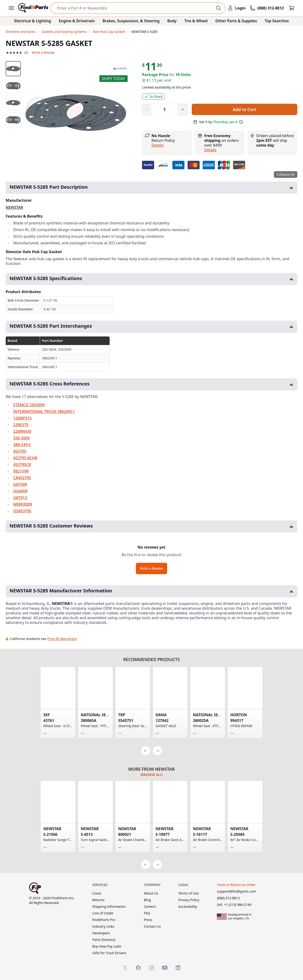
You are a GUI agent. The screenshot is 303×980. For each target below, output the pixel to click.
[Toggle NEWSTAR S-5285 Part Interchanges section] (291, 327)
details (210, 150)
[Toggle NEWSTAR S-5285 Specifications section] (291, 279)
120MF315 (22, 418)
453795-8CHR (25, 458)
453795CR (22, 465)
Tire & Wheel (196, 21)
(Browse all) (151, 775)
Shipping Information (109, 906)
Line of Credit (103, 913)
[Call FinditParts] (267, 8)
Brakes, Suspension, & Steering (131, 21)
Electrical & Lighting (33, 21)
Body (172, 21)
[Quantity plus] (183, 109)
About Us (151, 893)
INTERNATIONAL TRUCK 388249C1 (44, 412)
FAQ (147, 913)
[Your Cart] (292, 8)
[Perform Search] (218, 8)
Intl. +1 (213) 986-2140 (234, 905)
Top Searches (277, 21)
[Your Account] (236, 8)
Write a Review (43, 52)
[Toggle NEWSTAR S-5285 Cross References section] (291, 384)
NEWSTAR (14, 207)
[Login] (236, 8)
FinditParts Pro (104, 920)
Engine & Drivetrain (77, 21)
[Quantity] (163, 109)
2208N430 (22, 431)
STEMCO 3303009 (29, 405)
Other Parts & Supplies (236, 21)
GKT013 (20, 498)
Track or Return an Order (236, 885)
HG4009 (20, 491)
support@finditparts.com (236, 891)
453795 (20, 451)
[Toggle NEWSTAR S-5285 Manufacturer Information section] (291, 591)
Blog (147, 900)
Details (158, 145)
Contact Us (152, 926)
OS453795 (22, 511)
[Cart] (292, 8)
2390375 (21, 425)
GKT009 (20, 484)
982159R (21, 471)
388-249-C (22, 445)
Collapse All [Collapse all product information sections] (286, 174)
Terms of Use (189, 893)
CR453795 (22, 478)
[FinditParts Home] (34, 8)
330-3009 (21, 438)
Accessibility (188, 906)
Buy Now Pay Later (107, 946)
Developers (101, 933)
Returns (98, 900)
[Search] (134, 8)
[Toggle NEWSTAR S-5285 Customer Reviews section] (291, 526)
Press (148, 920)
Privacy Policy (189, 900)
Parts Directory (104, 940)
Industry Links (103, 926)
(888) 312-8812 (228, 898)
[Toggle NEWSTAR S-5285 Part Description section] (291, 188)
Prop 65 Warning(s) (62, 639)
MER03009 (23, 504)
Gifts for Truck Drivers (109, 953)
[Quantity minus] (147, 109)
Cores (97, 893)
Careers (150, 906)
